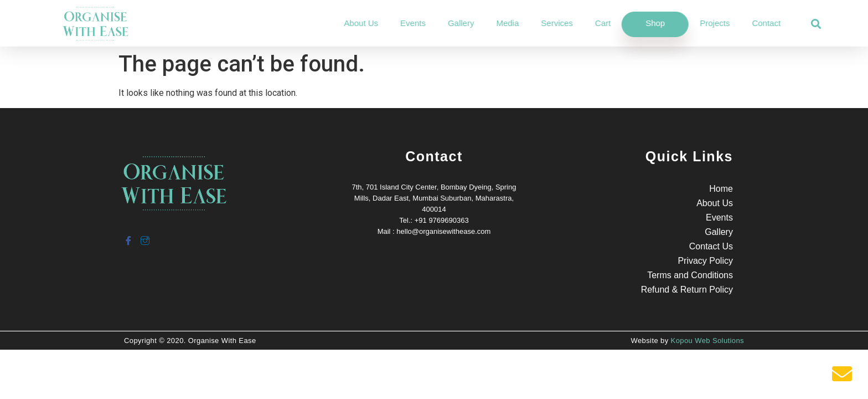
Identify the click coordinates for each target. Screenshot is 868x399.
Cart (644, 23)
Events (455, 23)
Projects (757, 23)
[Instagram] (144, 236)
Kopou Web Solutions (707, 341)
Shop (697, 23)
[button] (816, 24)
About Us (403, 23)
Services (599, 23)
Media (549, 23)
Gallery (503, 23)
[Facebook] (128, 236)
